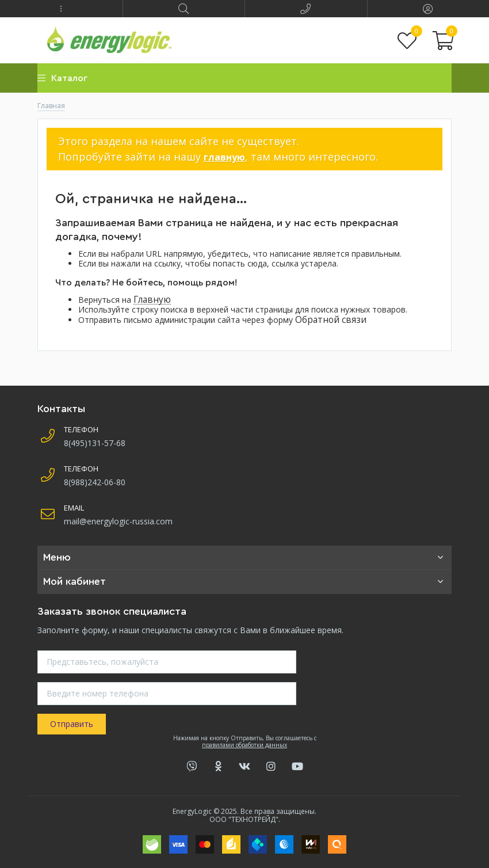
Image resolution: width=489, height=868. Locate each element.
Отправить (72, 724)
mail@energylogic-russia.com (118, 521)
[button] (61, 9)
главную (224, 157)
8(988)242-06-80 (95, 482)
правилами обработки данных (244, 745)
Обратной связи (331, 320)
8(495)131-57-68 (95, 443)
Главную (152, 300)
